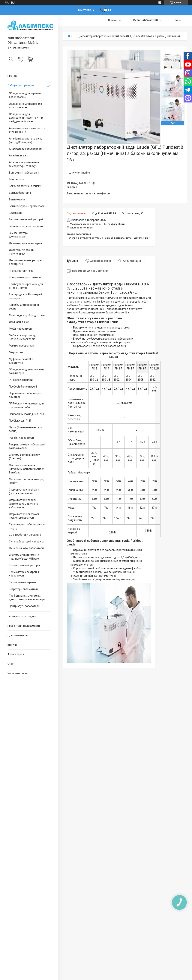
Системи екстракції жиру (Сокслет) (24, 457)
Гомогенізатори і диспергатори (19, 235)
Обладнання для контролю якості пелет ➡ (26, 106)
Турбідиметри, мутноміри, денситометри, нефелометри (27, 598)
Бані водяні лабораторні (24, 173)
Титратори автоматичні (24, 589)
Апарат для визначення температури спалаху (24, 164)
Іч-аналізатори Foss (21, 271)
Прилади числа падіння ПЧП (26, 414)
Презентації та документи (24, 626)
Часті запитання (18, 673)
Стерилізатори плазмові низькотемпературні (24, 516)
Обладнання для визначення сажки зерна (27, 371)
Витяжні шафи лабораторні (26, 219)
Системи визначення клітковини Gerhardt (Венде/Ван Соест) (27, 469)
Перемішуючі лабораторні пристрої (25, 395)
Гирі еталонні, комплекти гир (27, 226)
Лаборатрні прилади (21, 85)
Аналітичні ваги (19, 155)
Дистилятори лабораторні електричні (25, 262)
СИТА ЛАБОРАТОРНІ (146, 20)
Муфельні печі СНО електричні (21, 361)
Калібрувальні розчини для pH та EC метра (26, 286)
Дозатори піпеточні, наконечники (21, 252)
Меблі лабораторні (21, 329)
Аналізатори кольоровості (25, 149)
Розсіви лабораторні (22, 438)
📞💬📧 (106, 10)
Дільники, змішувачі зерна (25, 243)
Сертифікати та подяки (22, 616)
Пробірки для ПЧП (20, 421)
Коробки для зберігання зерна (24, 307)
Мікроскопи (16, 352)
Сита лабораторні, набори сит (27, 542)
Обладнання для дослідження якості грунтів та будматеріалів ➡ (26, 118)
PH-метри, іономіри (21, 380)
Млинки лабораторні (22, 346)
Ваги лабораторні (20, 193)
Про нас (12, 76)
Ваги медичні (17, 199)
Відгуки (12, 645)
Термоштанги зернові (22, 582)
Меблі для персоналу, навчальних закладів (22, 337)
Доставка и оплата (19, 635)
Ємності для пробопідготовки (27, 315)
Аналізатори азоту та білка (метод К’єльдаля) (26, 140)
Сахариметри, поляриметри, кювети (27, 481)
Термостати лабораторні (24, 565)
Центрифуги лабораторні (25, 606)
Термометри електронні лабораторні (24, 574)
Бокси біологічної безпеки (25, 186)
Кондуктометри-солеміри (25, 277)
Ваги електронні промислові (26, 206)
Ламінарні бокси (19, 322)
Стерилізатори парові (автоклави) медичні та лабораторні (24, 504)
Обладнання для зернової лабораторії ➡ (25, 95)
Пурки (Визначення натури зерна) (25, 429)
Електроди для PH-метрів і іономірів (25, 296)
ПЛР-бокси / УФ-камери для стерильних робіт (26, 405)
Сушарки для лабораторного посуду (27, 526)
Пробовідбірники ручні (23, 387)
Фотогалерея (16, 654)
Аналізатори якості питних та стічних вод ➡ (27, 130)
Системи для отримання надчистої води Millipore (24, 557)
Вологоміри (16, 213)
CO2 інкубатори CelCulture (25, 535)
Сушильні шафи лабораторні (27, 548)
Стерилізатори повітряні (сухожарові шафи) (24, 492)
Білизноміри (16, 179)
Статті (11, 664)
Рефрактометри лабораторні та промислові (27, 446)
